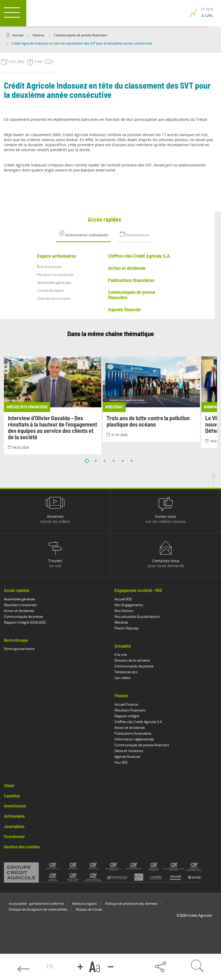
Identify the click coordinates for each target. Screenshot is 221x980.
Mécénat (121, 622)
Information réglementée (134, 739)
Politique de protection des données (131, 904)
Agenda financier (127, 757)
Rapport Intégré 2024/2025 (25, 622)
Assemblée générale (19, 599)
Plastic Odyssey (127, 628)
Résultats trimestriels (20, 605)
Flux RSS (121, 762)
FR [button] (50, 966)
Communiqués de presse (23, 616)
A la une (121, 654)
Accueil (15, 35)
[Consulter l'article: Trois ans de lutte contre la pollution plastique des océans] (151, 399)
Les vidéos (123, 678)
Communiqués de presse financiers (78, 35)
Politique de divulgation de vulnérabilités (38, 909)
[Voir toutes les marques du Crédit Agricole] (110, 873)
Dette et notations (129, 751)
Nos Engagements (129, 605)
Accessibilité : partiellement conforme (36, 904)
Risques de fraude (89, 909)
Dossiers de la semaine (132, 660)
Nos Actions (124, 611)
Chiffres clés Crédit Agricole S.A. (139, 722)
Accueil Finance (126, 704)
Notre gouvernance (19, 649)
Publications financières (133, 733)
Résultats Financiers (130, 710)
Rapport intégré (127, 716)
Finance (36, 35)
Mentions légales (85, 904)
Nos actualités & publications (137, 616)
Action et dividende (19, 611)
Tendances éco (126, 672)
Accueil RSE (123, 599)
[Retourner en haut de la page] (213, 482)
